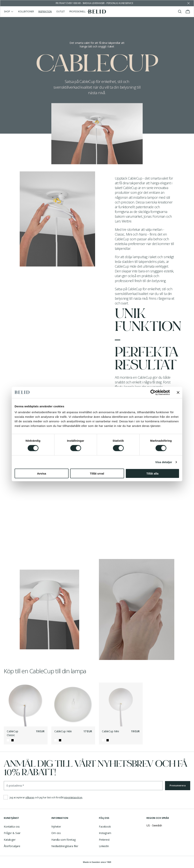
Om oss (56, 833)
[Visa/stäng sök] (180, 12)
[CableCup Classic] (26, 704)
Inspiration (45, 11)
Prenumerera (178, 786)
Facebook (105, 827)
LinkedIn (104, 846)
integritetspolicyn (73, 797)
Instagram (105, 833)
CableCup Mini (110, 731)
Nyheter (56, 827)
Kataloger (10, 840)
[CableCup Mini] (121, 704)
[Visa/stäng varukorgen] (188, 12)
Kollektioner (26, 11)
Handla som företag (63, 840)
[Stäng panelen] (178, 392)
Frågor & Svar (12, 833)
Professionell (79, 11)
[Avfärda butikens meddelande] (189, 3)
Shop (9, 11)
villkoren (30, 797)
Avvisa (42, 473)
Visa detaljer (164, 462)
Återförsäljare (12, 846)
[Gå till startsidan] (97, 12)
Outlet (60, 11)
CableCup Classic (13, 733)
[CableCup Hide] (73, 704)
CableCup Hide (63, 731)
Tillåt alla (153, 473)
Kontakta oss (12, 827)
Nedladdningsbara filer (65, 846)
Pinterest (104, 840)
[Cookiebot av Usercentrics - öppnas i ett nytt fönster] (153, 392)
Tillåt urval (97, 473)
